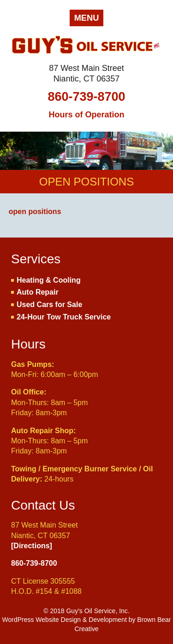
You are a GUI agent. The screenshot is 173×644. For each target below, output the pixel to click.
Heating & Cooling (49, 280)
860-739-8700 (86, 97)
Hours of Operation (86, 115)
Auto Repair (38, 292)
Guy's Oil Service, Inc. (86, 46)
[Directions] (32, 546)
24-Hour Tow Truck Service (64, 317)
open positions (35, 212)
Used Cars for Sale (49, 305)
